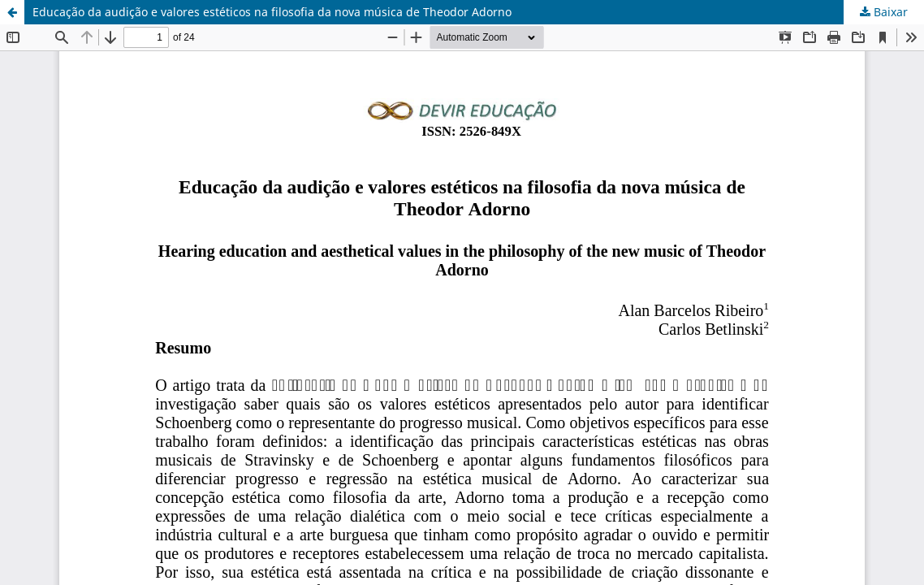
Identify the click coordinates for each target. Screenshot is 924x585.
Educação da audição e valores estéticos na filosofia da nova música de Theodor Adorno (272, 12)
